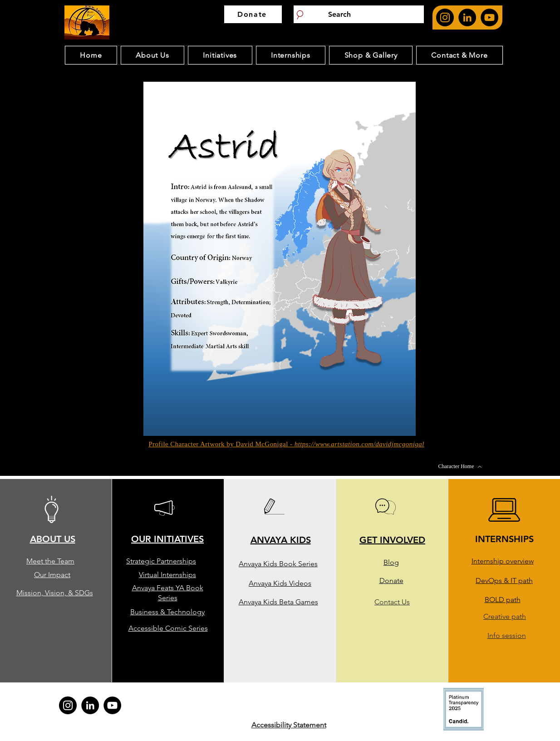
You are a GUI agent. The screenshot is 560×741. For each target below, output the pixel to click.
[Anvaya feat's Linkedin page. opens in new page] (467, 17)
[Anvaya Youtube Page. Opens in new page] (489, 17)
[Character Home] (460, 467)
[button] (280, 259)
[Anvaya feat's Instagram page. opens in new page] (445, 17)
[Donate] (253, 14)
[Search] (359, 14)
